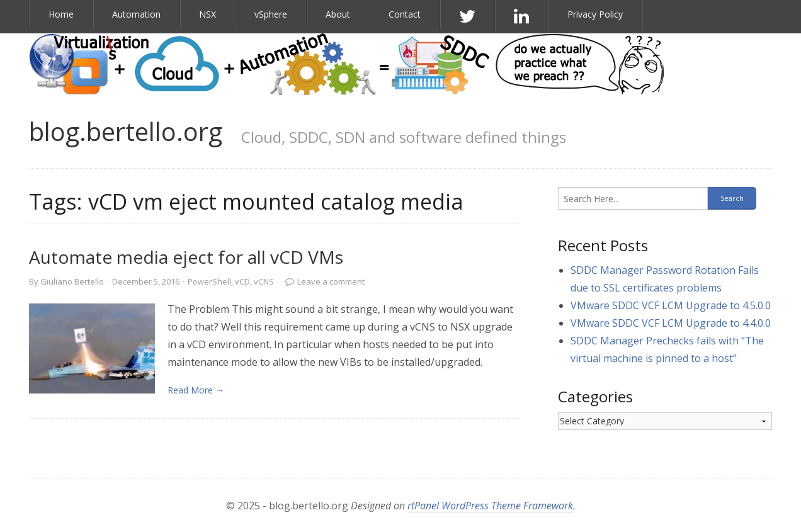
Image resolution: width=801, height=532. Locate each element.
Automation (136, 14)
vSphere (271, 14)
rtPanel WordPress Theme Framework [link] (490, 506)
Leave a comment (331, 281)
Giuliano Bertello (72, 281)
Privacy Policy (595, 14)
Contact (405, 14)
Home (61, 14)
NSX (207, 14)
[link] (92, 348)
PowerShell (209, 281)
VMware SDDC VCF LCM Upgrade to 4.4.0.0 (671, 323)
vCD (242, 281)
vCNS (264, 281)
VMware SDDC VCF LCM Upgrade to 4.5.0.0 (671, 305)
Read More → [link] (196, 390)
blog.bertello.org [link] (126, 131)
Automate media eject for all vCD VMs (186, 257)
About (338, 14)
